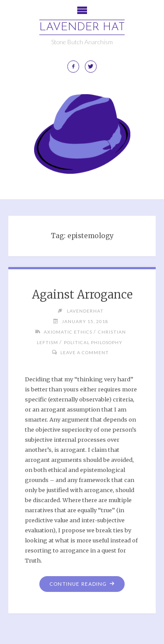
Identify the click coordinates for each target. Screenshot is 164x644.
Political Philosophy (93, 342)
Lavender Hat (82, 27)
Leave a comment (85, 352)
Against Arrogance (82, 295)
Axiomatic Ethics (68, 332)
